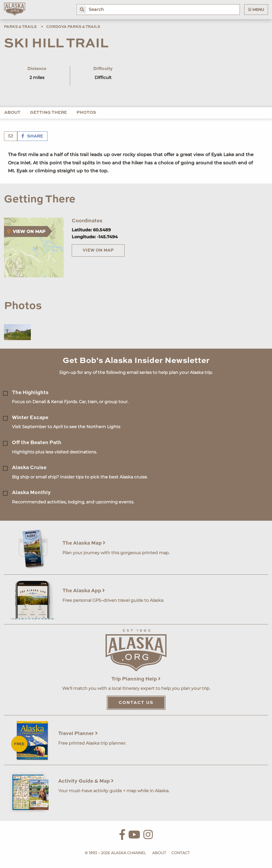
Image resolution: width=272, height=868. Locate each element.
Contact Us (136, 703)
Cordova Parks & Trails (73, 27)
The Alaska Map (84, 543)
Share (32, 136)
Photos (86, 113)
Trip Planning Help (136, 679)
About (12, 113)
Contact (180, 853)
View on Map (98, 251)
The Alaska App (84, 591)
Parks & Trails (20, 27)
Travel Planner (78, 734)
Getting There (48, 113)
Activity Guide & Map (86, 781)
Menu (256, 10)
